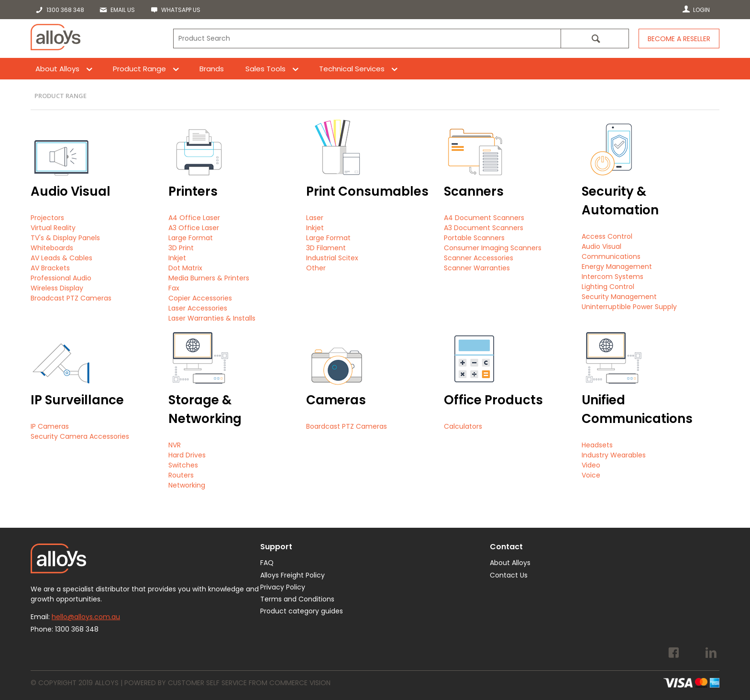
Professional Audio (61, 278)
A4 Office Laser (194, 218)
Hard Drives (187, 455)
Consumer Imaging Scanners (493, 248)
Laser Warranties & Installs (212, 318)
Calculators (463, 426)
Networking (187, 485)
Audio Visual (601, 246)
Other (316, 268)
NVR (175, 445)
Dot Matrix (185, 268)
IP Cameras (50, 426)
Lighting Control (608, 287)
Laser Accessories (198, 308)
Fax (174, 288)
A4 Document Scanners (484, 218)
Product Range (139, 69)
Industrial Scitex (332, 258)
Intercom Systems (612, 277)
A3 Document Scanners (484, 228)
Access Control (607, 236)
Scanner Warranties (477, 268)
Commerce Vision (300, 683)
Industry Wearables (614, 455)
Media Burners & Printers (209, 278)
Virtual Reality (53, 228)
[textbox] (367, 39)
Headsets (597, 445)
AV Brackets (50, 268)
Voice (591, 475)
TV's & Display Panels (65, 238)
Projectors (47, 218)
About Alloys (57, 69)
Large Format (191, 238)
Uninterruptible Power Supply (629, 307)
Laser (315, 218)
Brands (212, 69)
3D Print (181, 248)
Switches (183, 465)
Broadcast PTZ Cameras (71, 298)
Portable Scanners (474, 238)
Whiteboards (52, 248)
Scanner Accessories (479, 258)
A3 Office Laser (194, 228)
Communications (611, 256)
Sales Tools (265, 69)
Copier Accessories (200, 298)
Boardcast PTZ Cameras (347, 426)
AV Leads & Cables (61, 258)
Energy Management (617, 267)
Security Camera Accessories (80, 436)
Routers (181, 475)
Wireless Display (57, 288)
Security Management (619, 297)
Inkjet (177, 258)
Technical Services (352, 69)
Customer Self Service (207, 683)
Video (591, 465)
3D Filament (326, 248)
